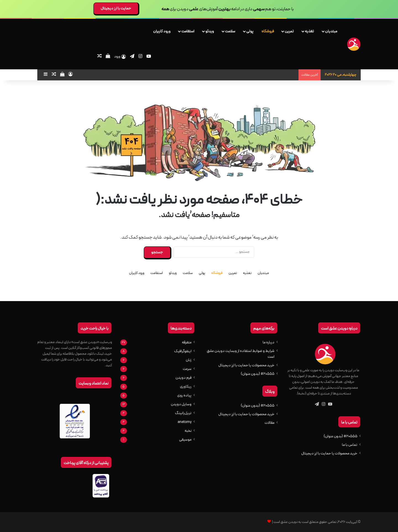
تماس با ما (350, 445)
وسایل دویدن (181, 404)
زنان (189, 360)
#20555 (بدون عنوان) (341, 436)
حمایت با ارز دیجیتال (116, 8)
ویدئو (210, 31)
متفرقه (187, 342)
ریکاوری (186, 387)
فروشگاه (268, 31)
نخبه (188, 431)
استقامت (188, 31)
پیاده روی (184, 395)
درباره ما (269, 342)
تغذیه (309, 31)
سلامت (230, 31)
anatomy (185, 422)
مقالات (269, 423)
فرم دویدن (184, 378)
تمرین (289, 31)
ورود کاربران (162, 31)
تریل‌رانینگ (183, 413)
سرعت (187, 369)
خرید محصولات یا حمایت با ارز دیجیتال (329, 453)
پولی (250, 31)
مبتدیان (331, 31)
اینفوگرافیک (183, 351)
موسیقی (185, 440)
